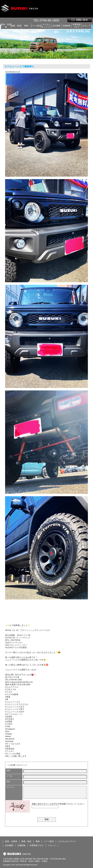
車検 (26, 26)
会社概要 (56, 26)
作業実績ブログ (76, 26)
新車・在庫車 (6, 26)
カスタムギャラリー (46, 26)
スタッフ (87, 26)
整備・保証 (16, 26)
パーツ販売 (36, 26)
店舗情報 (66, 26)
